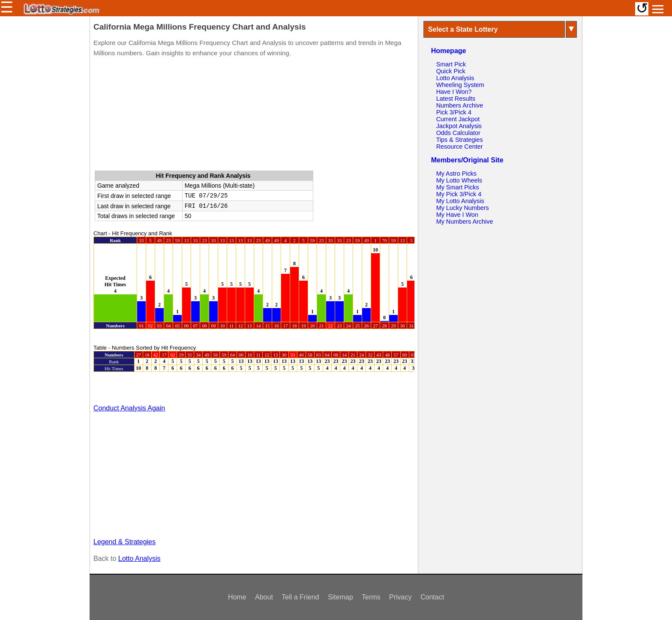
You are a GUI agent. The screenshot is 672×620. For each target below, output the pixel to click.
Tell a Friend (300, 597)
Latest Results (456, 99)
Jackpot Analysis (459, 126)
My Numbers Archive (465, 222)
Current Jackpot (458, 119)
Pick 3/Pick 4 (454, 112)
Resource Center (460, 147)
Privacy (400, 597)
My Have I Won (457, 215)
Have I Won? (454, 92)
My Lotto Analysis (460, 201)
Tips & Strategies (460, 140)
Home (237, 597)
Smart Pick (451, 64)
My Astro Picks (456, 174)
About (264, 597)
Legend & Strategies (124, 542)
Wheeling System (460, 85)
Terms (371, 597)
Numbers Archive (460, 105)
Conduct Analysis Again (129, 408)
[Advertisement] (254, 116)
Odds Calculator (458, 133)
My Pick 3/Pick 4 (459, 194)
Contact (432, 597)
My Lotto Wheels (459, 180)
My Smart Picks (458, 187)
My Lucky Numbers (463, 208)
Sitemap (340, 597)
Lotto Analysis (139, 559)
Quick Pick (451, 71)
